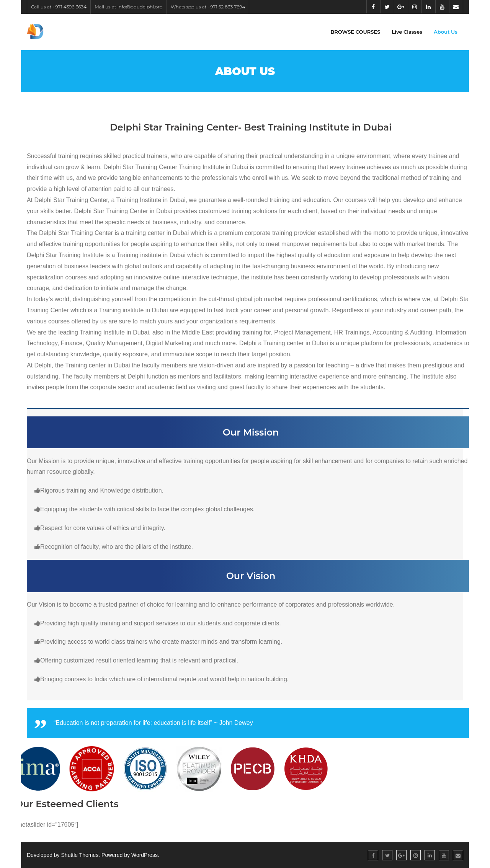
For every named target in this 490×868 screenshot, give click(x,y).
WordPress (145, 855)
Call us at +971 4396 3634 (59, 7)
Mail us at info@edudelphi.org (129, 7)
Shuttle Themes (80, 855)
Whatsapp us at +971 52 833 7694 (208, 7)
